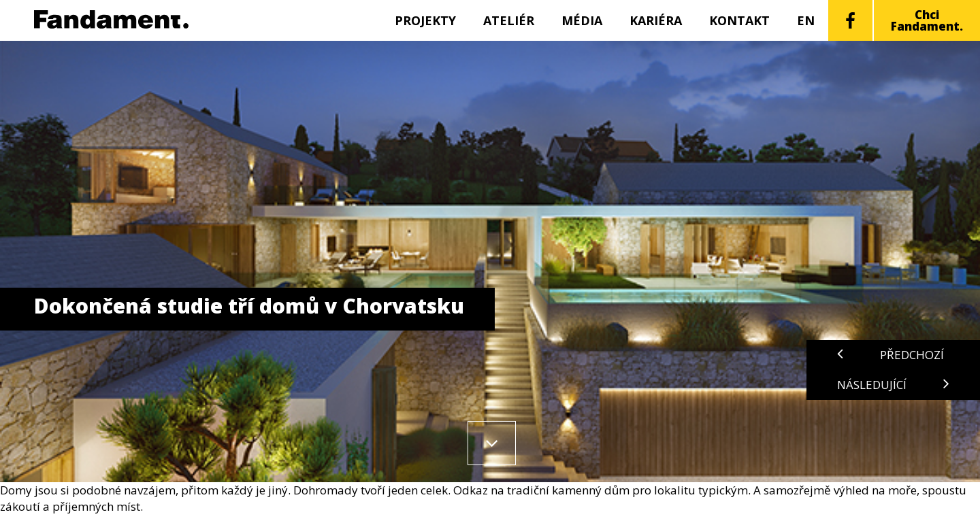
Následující (893, 385)
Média (582, 20)
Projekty (425, 20)
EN (806, 20)
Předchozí (891, 355)
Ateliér (509, 20)
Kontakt (739, 20)
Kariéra (656, 20)
